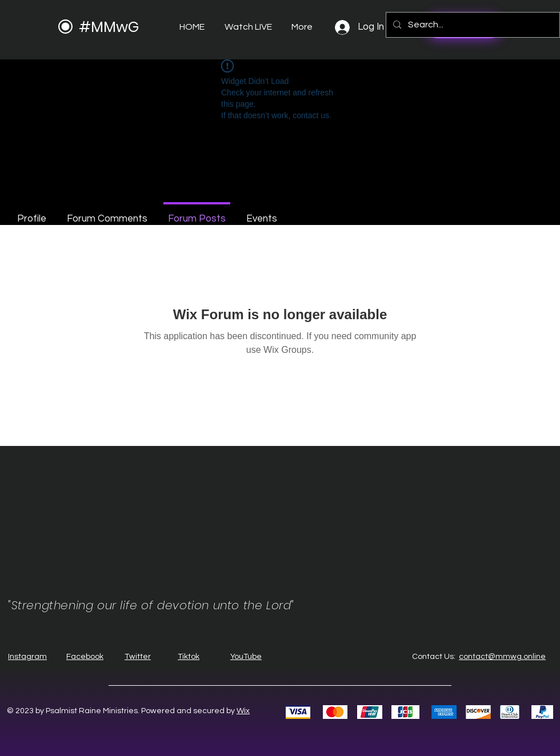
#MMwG (109, 27)
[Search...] (472, 25)
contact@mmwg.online (502, 657)
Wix (243, 711)
